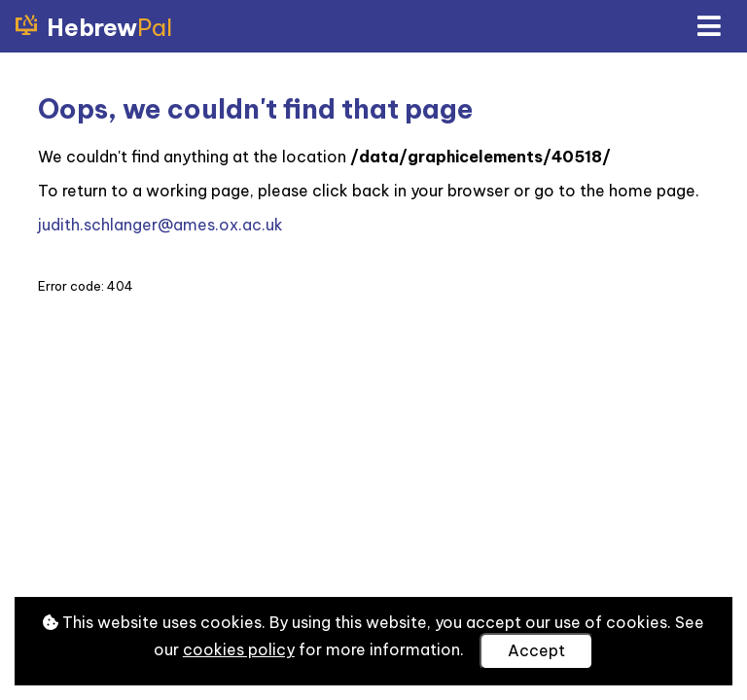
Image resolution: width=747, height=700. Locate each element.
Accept (536, 650)
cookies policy (239, 649)
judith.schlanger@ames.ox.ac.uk (160, 225)
